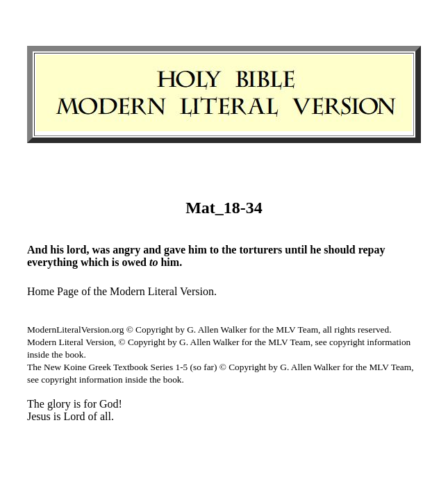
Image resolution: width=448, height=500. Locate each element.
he (315, 250)
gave (175, 250)
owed (134, 262)
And (37, 250)
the (229, 250)
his (57, 250)
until (296, 250)
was (101, 250)
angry (126, 250)
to (214, 250)
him (198, 250)
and (152, 250)
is (116, 262)
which (95, 262)
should (339, 250)
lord (76, 250)
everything (52, 262)
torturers (260, 250)
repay (372, 250)
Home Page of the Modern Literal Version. (122, 291)
